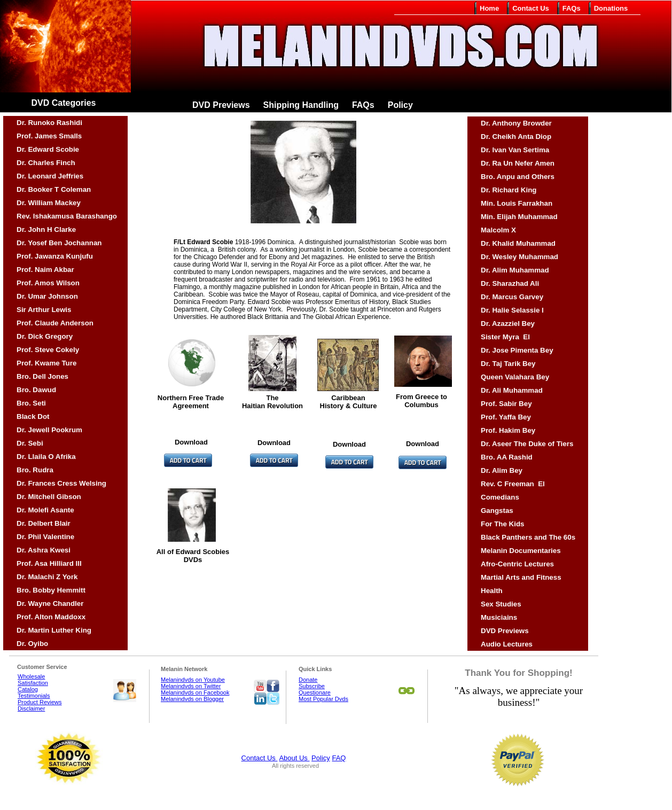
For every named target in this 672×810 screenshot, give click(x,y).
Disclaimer (31, 708)
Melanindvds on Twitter (191, 686)
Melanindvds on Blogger (192, 699)
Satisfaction (33, 683)
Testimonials (34, 696)
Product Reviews (40, 702)
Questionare (315, 692)
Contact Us (260, 758)
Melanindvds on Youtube (193, 680)
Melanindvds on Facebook (195, 692)
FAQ (339, 758)
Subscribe (312, 686)
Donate (308, 680)
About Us (294, 758)
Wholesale (31, 676)
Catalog (28, 689)
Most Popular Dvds (323, 699)
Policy (321, 758)
